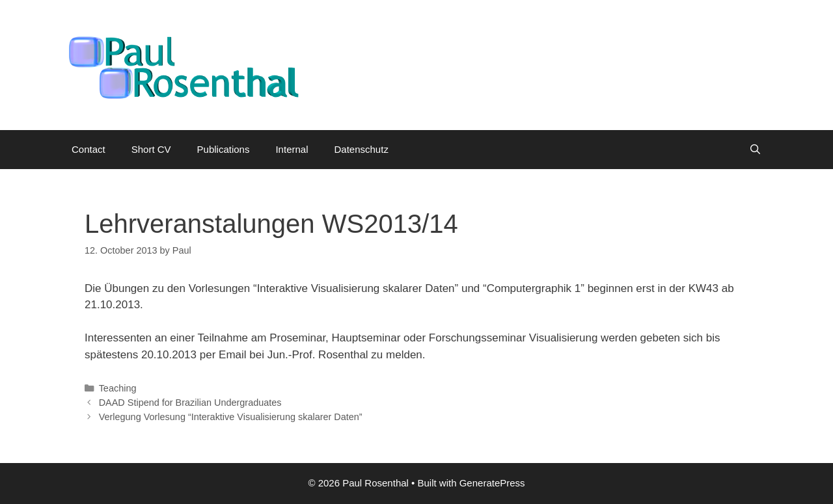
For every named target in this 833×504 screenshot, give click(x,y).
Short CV (151, 149)
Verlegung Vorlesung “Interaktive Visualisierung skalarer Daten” (231, 417)
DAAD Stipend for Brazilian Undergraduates (190, 403)
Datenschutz (362, 149)
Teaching (118, 388)
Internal (292, 149)
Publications (224, 149)
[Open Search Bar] (755, 150)
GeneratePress (492, 483)
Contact (89, 149)
